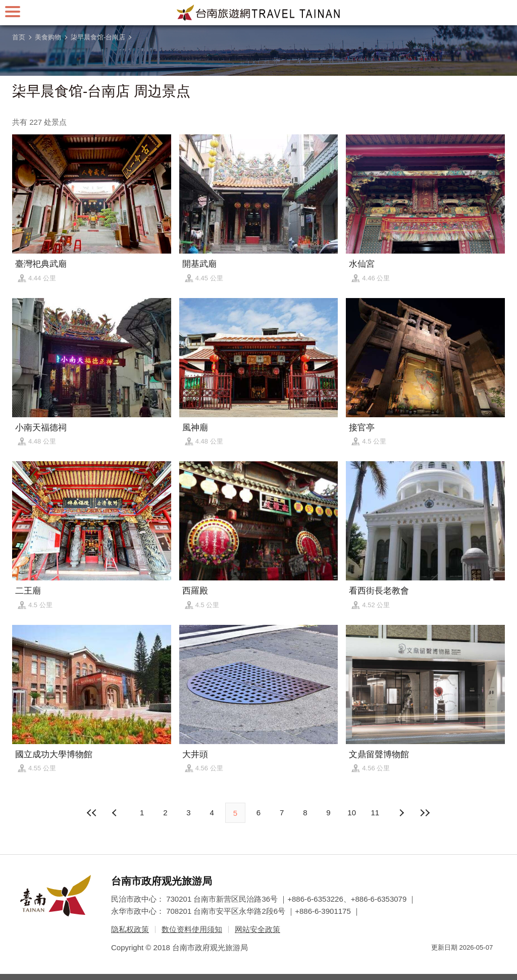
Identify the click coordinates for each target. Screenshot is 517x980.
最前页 (92, 813)
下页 (116, 813)
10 (352, 813)
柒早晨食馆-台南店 (98, 37)
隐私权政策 (130, 929)
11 (375, 813)
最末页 (425, 813)
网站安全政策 (257, 929)
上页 (401, 813)
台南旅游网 (258, 13)
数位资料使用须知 (192, 929)
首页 (19, 37)
